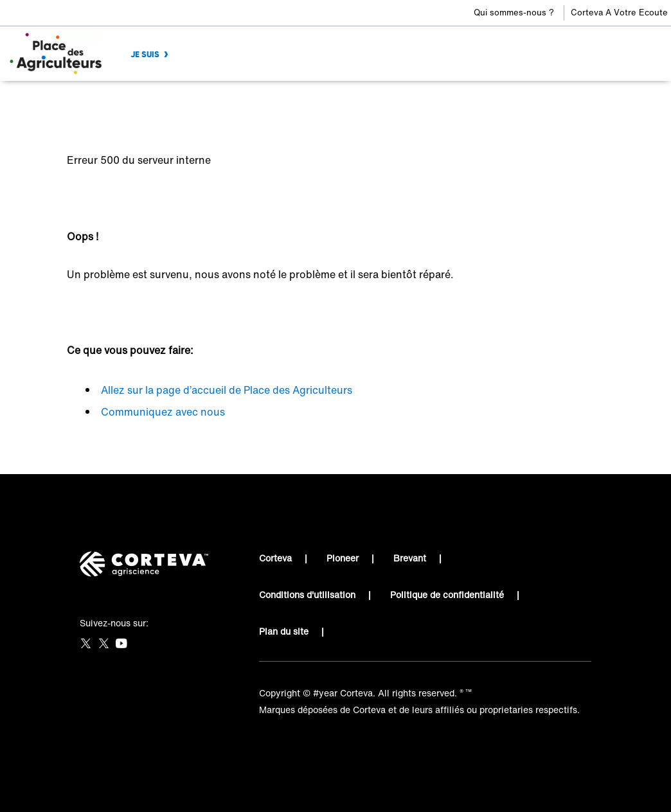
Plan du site (284, 631)
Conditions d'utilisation (307, 595)
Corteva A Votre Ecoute (619, 13)
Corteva (275, 558)
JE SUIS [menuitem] (145, 54)
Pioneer (343, 558)
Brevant (410, 558)
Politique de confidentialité (447, 595)
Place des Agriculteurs (114, 100)
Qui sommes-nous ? (514, 13)
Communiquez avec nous (163, 412)
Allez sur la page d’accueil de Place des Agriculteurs (227, 390)
